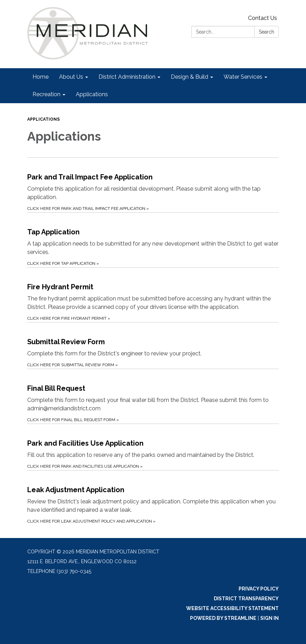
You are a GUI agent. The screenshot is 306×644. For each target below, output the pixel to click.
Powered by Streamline (223, 618)
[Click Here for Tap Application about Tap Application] (153, 240)
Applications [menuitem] (92, 94)
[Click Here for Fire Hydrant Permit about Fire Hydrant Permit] (153, 295)
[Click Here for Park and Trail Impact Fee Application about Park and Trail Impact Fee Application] (153, 185)
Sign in (269, 618)
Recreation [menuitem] (46, 94)
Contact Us (263, 18)
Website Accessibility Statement (232, 608)
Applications (43, 119)
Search (267, 32)
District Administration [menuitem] (127, 77)
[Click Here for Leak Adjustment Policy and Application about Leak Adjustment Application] (153, 498)
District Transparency (246, 599)
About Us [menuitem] (71, 77)
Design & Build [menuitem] (190, 77)
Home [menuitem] (41, 77)
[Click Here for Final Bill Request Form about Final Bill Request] (153, 396)
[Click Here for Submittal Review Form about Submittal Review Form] (153, 345)
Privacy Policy (259, 589)
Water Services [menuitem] (243, 77)
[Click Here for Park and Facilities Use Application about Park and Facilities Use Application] (153, 447)
